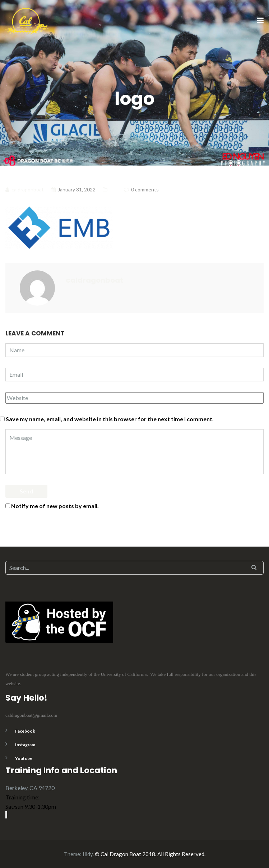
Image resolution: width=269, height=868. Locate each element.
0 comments (145, 189)
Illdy (88, 854)
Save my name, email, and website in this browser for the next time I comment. (110, 419)
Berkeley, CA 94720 (30, 788)
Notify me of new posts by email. (55, 506)
